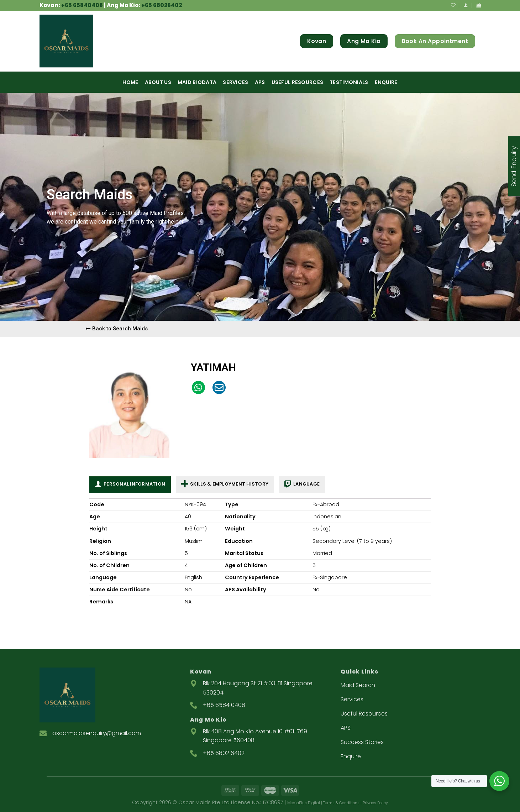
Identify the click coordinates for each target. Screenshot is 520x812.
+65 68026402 (162, 5)
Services (235, 82)
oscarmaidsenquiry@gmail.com (97, 733)
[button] (117, 329)
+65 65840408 (82, 5)
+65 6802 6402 (224, 753)
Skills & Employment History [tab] (225, 484)
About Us (158, 82)
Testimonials (349, 82)
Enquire (386, 82)
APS (260, 82)
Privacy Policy (375, 803)
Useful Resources (298, 82)
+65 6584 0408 (224, 705)
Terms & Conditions (341, 803)
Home (130, 82)
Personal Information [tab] (130, 484)
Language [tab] (302, 484)
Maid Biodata (197, 82)
